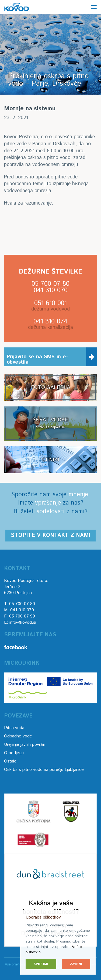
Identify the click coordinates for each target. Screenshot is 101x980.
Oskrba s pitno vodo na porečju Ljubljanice (44, 770)
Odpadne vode (18, 736)
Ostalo (10, 761)
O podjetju (14, 753)
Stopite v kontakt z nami (50, 535)
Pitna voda (14, 728)
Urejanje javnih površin (25, 745)
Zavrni (76, 964)
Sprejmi (41, 964)
